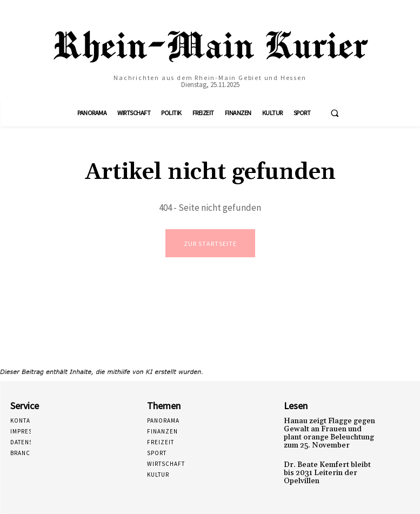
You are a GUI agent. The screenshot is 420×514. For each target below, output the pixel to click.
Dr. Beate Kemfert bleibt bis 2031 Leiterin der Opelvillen (328, 465)
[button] (335, 113)
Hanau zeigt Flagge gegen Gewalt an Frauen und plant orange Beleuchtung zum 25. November (327, 432)
